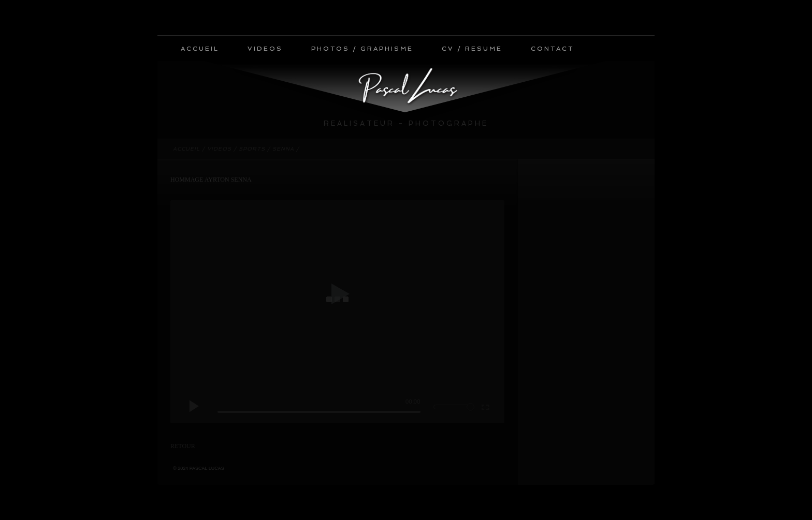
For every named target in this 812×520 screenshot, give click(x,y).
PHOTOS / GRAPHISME (362, 49)
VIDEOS (265, 49)
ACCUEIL (200, 49)
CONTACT (552, 49)
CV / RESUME (472, 49)
